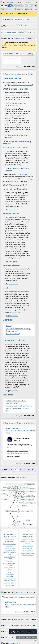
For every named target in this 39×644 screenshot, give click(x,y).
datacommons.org (23, 174)
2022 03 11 (13, 534)
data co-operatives (14, 312)
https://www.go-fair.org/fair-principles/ (15, 147)
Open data (21, 32)
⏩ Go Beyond (19, 9)
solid (10, 572)
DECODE (9, 326)
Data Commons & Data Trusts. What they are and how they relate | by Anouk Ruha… (19, 408)
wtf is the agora (10, 586)
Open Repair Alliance (13, 334)
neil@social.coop (11, 602)
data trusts (23, 305)
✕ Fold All (30, 38)
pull (7, 607)
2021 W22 (6, 534)
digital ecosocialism (10, 548)
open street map (28, 548)
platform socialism (28, 551)
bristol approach (10, 542)
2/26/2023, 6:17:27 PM (14, 457)
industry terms (10, 561)
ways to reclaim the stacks (10, 583)
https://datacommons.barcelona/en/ (20, 85)
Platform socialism (12, 210)
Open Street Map (11, 329)
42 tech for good (10, 539)
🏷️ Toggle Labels (29, 484)
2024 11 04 (13, 537)
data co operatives (28, 534)
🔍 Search (4, 9)
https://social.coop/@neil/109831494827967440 (21, 605)
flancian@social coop (28, 539)
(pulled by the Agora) (19, 592)
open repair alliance (28, 546)
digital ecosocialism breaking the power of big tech (10, 553)
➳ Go (11, 9)
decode (31, 537)
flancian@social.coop (13, 428)
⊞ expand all (28, 9)
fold (8, 433)
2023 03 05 (6, 537)
